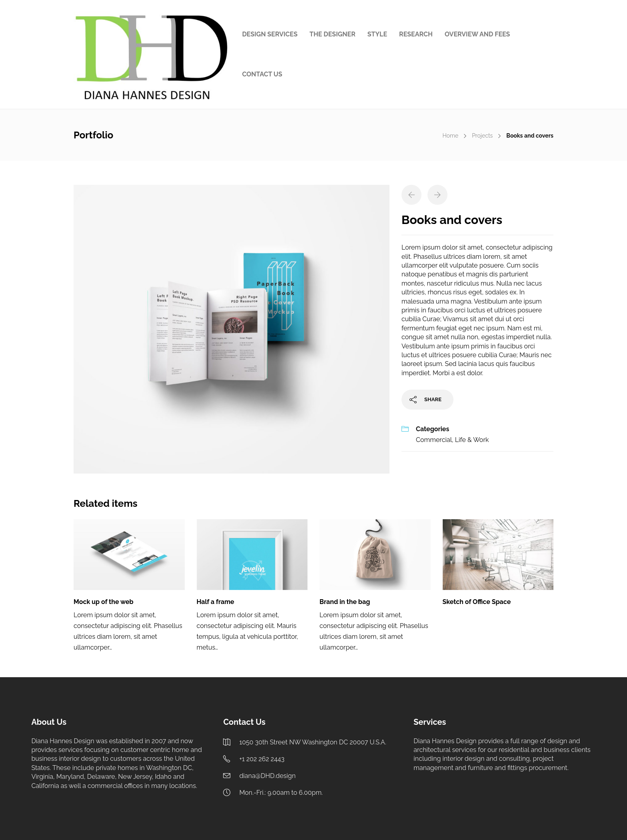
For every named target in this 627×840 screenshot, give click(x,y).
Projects (482, 136)
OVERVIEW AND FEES (477, 34)
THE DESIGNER (332, 34)
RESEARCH (416, 34)
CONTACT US (262, 74)
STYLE (377, 34)
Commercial (434, 440)
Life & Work (472, 440)
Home (450, 136)
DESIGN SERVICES (270, 34)
